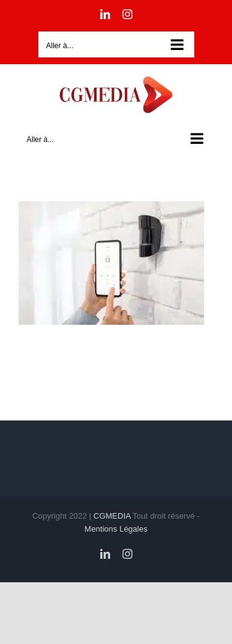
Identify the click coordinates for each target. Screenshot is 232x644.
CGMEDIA (112, 516)
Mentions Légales (116, 529)
